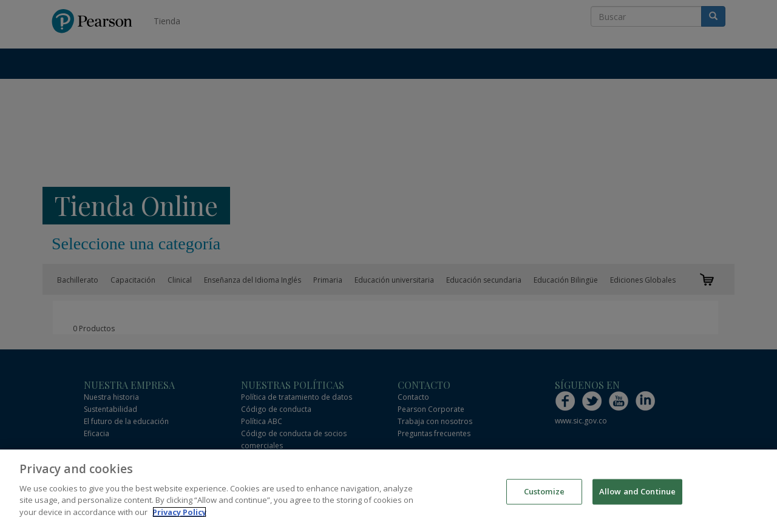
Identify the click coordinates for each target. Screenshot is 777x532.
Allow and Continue (637, 494)
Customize (544, 494)
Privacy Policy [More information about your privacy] (179, 514)
